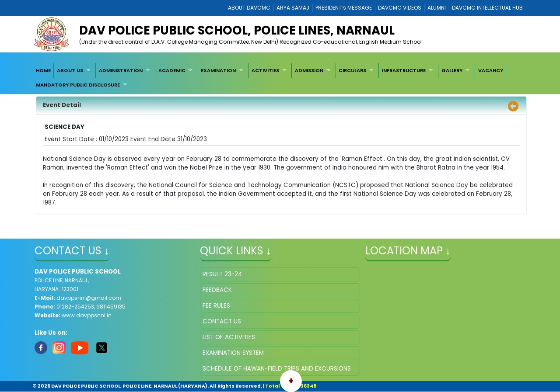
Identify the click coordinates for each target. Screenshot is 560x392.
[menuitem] (43, 70)
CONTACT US (222, 321)
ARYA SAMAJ (293, 8)
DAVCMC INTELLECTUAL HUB (487, 8)
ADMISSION (309, 70)
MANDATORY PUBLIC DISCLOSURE (78, 85)
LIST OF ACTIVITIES (229, 337)
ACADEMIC (172, 70)
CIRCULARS (352, 70)
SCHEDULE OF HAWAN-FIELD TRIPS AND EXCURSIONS (277, 369)
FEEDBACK (217, 290)
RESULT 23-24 (222, 274)
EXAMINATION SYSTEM (233, 353)
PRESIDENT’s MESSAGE (344, 8)
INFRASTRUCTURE (404, 70)
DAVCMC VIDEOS (400, 8)
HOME (43, 70)
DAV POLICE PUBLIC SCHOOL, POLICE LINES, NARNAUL (237, 30)
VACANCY (491, 70)
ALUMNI (437, 8)
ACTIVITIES (265, 70)
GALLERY (452, 70)
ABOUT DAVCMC (249, 8)
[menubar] (280, 78)
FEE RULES (216, 306)
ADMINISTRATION (121, 70)
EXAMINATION (218, 70)
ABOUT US (70, 70)
